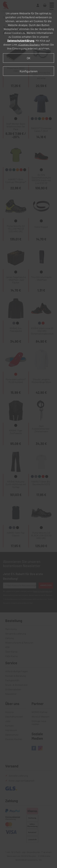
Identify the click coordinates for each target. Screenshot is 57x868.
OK (29, 58)
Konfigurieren (29, 71)
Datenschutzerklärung (21, 41)
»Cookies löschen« (29, 45)
